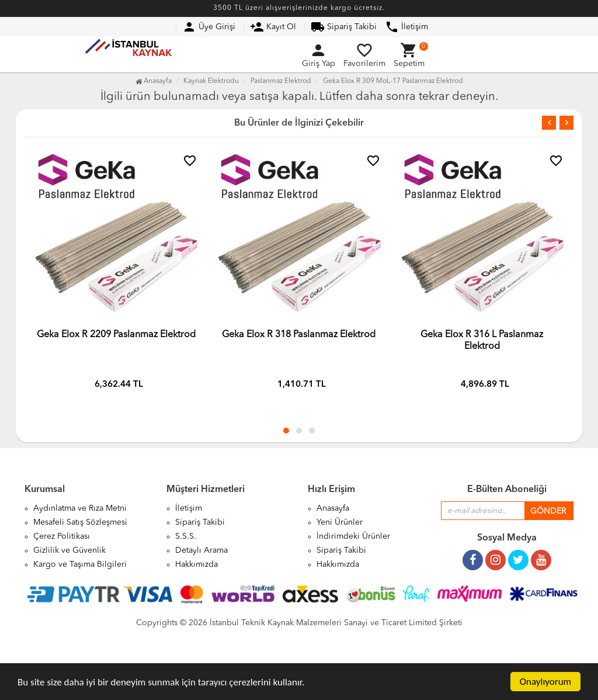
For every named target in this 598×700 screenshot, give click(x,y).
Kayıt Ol (273, 27)
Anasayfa (154, 81)
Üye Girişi (209, 27)
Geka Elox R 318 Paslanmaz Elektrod (299, 335)
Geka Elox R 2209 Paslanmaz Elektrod (116, 335)
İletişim (406, 27)
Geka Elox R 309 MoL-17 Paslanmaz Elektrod (393, 81)
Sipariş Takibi (344, 27)
